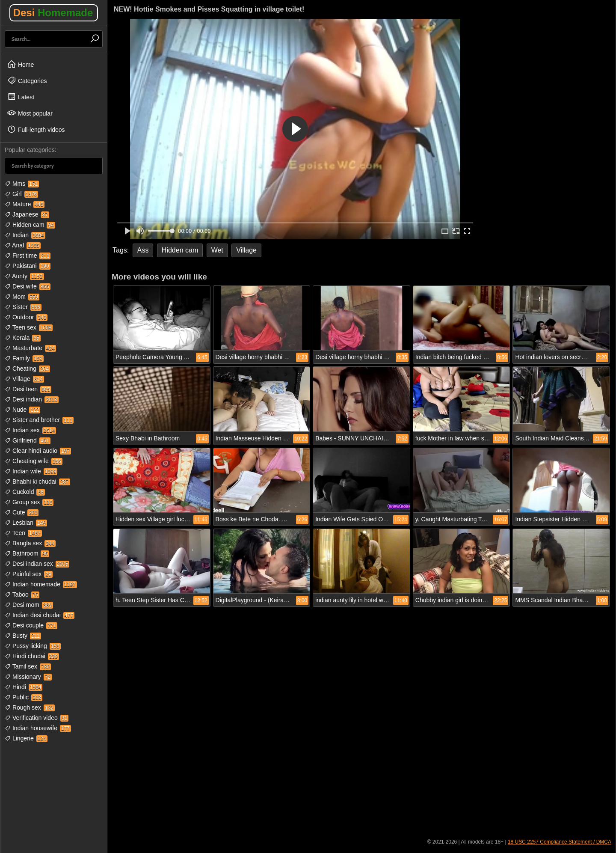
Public (24, 697)
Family (24, 358)
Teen (23, 533)
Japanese (27, 214)
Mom (22, 297)
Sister (23, 307)
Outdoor (26, 317)
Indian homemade (41, 584)
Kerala (23, 338)
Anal (23, 245)
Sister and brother (39, 420)
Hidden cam (30, 225)
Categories (27, 80)
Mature (25, 204)
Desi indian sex (37, 564)
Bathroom (27, 553)
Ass (143, 250)
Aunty (24, 276)
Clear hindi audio (38, 451)
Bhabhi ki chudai (37, 481)
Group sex (29, 502)
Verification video (37, 718)
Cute (22, 512)
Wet (217, 250)
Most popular (30, 113)
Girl (21, 194)
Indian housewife (38, 728)
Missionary (28, 677)
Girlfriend (28, 440)
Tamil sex (28, 666)
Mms (22, 184)
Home (20, 64)
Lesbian (26, 523)
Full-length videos (36, 129)
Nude (22, 410)
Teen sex (29, 327)
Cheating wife (34, 461)
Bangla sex (30, 543)
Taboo (22, 594)
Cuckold (25, 492)
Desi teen (28, 389)
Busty (23, 636)
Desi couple (31, 625)
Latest (21, 97)
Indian (25, 235)
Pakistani (28, 266)
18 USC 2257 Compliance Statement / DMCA (560, 842)
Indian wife (31, 471)
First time (28, 256)
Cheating (27, 369)
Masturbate (30, 348)
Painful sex (29, 574)
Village (24, 379)
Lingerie (26, 738)
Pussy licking (33, 646)
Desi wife (28, 286)
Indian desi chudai (40, 615)
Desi (53, 13)
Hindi (24, 687)
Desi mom (29, 605)
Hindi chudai (32, 656)
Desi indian (32, 399)
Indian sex (30, 430)
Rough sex (30, 707)
